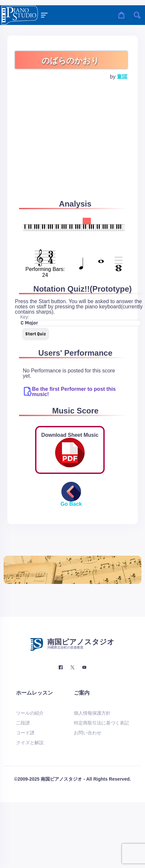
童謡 (122, 77)
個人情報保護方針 (92, 713)
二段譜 (23, 723)
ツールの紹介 (30, 713)
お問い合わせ (88, 733)
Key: (25, 317)
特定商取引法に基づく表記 (101, 723)
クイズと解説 (30, 743)
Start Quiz (36, 334)
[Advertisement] (62, 148)
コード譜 (25, 733)
